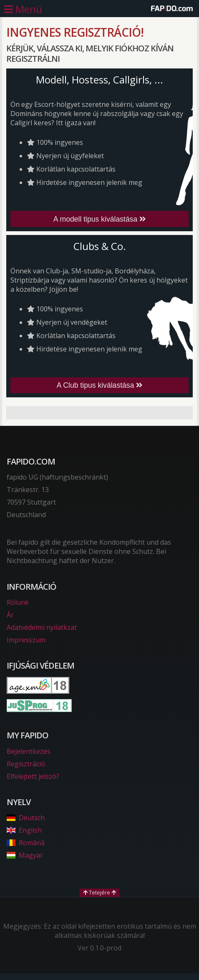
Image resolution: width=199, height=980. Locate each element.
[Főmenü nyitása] (23, 9)
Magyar (25, 855)
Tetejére (99, 892)
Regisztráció (26, 764)
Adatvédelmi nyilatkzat (42, 627)
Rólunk (18, 602)
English (24, 830)
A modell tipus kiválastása (99, 219)
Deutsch (26, 818)
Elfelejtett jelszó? (33, 776)
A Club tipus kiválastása (100, 385)
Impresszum (26, 640)
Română (26, 843)
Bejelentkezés (29, 751)
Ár (10, 615)
